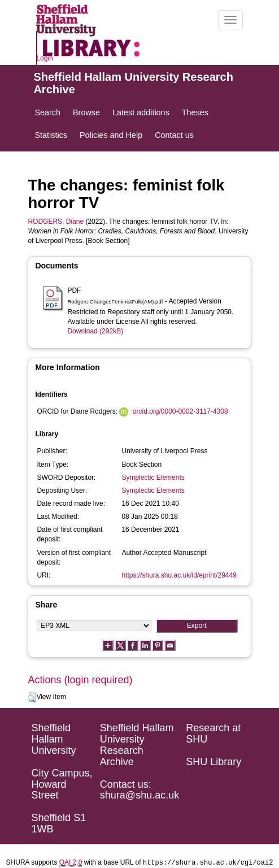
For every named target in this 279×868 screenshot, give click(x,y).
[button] (32, 697)
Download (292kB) (95, 331)
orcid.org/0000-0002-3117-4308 (180, 411)
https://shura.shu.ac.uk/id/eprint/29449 (179, 575)
